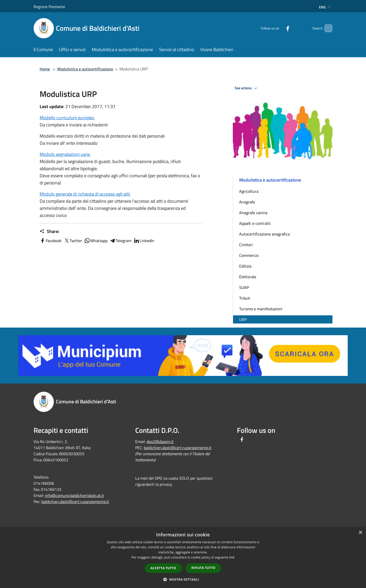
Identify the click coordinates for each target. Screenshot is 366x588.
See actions (247, 88)
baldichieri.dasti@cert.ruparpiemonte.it (75, 502)
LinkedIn (144, 241)
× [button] (360, 533)
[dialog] (183, 558)
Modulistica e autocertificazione (85, 69)
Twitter (73, 241)
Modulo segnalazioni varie (65, 154)
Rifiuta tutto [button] (203, 568)
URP (243, 319)
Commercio (249, 255)
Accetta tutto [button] (163, 568)
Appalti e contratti (255, 223)
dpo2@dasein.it (160, 442)
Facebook (51, 241)
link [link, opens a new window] (232, 557)
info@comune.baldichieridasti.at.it (74, 495)
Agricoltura (249, 191)
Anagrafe (247, 202)
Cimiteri (246, 245)
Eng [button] (325, 7)
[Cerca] (326, 28)
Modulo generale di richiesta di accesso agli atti (85, 194)
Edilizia (245, 266)
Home (45, 69)
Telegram (120, 241)
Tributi (245, 298)
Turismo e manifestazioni (261, 309)
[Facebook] (279, 28)
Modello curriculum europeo (67, 118)
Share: (49, 231)
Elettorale (248, 277)
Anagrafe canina (253, 213)
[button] (183, 579)
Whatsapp (96, 241)
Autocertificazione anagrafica (264, 234)
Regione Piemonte (49, 7)
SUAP (244, 287)
